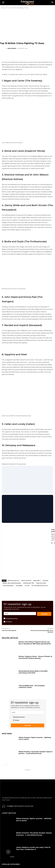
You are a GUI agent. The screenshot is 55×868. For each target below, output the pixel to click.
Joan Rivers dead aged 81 (9, 630)
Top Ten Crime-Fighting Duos (40, 586)
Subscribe (44, 614)
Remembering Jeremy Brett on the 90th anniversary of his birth (33, 672)
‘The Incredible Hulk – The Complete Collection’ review (32, 687)
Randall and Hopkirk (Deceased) (12, 583)
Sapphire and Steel (29, 583)
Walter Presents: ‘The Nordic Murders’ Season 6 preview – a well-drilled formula (36, 753)
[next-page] (6, 765)
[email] (28, 712)
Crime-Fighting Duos (13, 581)
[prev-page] (3, 765)
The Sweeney (19, 586)
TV (7, 8)
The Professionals (8, 586)
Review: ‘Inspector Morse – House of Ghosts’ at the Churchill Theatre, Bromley (35, 657)
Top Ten (27, 586)
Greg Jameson (12, 48)
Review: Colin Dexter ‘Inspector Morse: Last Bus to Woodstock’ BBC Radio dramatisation (35, 643)
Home (3, 8)
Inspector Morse (26, 581)
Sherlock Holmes (41, 583)
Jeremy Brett (37, 581)
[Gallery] (27, 480)
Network (45, 581)
